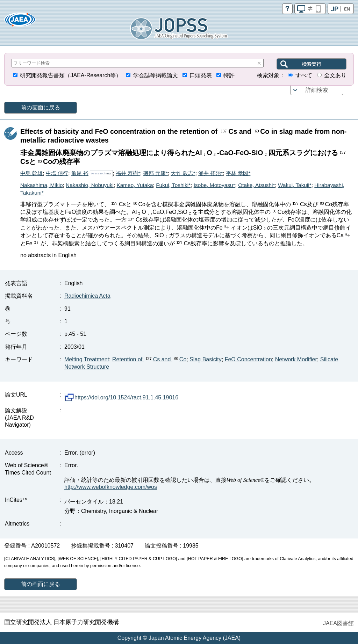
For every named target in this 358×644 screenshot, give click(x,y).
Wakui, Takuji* (295, 185)
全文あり (335, 75)
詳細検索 (317, 90)
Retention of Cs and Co (149, 359)
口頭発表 (201, 75)
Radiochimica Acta (87, 296)
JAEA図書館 (338, 623)
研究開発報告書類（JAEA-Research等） (71, 75)
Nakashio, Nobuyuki (90, 185)
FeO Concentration (248, 359)
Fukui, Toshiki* (173, 185)
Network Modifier (296, 359)
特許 (229, 75)
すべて (304, 75)
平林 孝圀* (238, 173)
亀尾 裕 (80, 173)
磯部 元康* (156, 173)
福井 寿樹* (128, 173)
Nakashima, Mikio (41, 185)
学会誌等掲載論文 (156, 75)
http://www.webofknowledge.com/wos (111, 487)
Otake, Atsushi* (256, 185)
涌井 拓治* (210, 173)
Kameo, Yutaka (135, 185)
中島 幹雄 (31, 173)
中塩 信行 (57, 173)
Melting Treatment (87, 359)
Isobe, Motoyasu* (214, 185)
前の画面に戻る (41, 107)
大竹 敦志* (183, 173)
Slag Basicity (206, 359)
